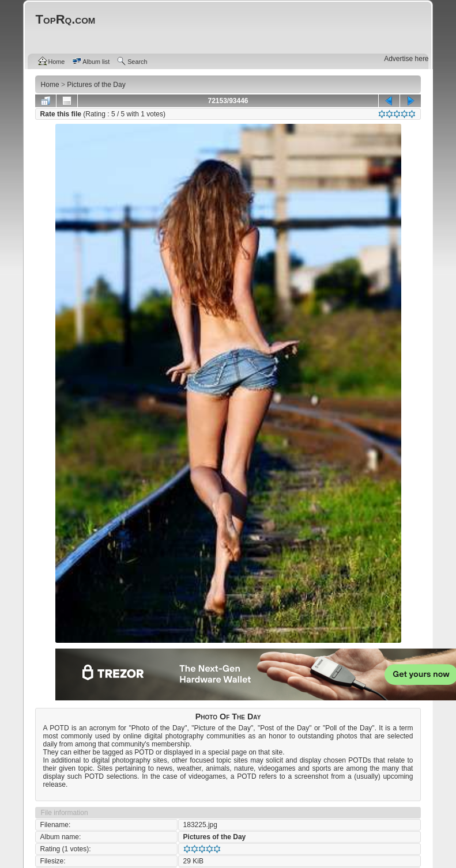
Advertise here (406, 59)
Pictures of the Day (215, 837)
